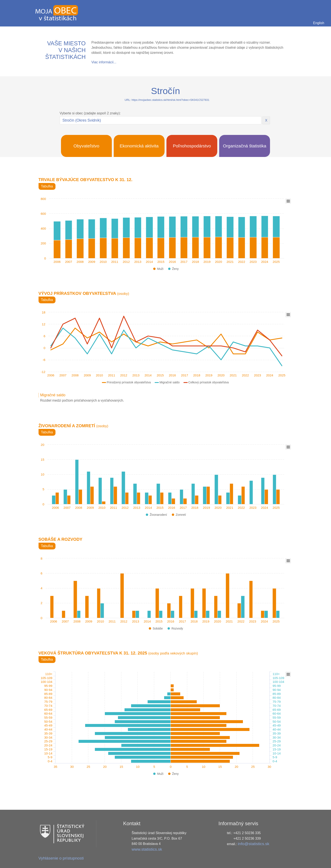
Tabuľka (47, 186)
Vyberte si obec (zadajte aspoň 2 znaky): (90, 113)
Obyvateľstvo (86, 146)
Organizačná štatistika (245, 146)
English (319, 23)
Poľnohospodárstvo (192, 146)
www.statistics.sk (147, 849)
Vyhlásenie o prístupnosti (61, 858)
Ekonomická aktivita (139, 146)
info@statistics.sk (254, 844)
